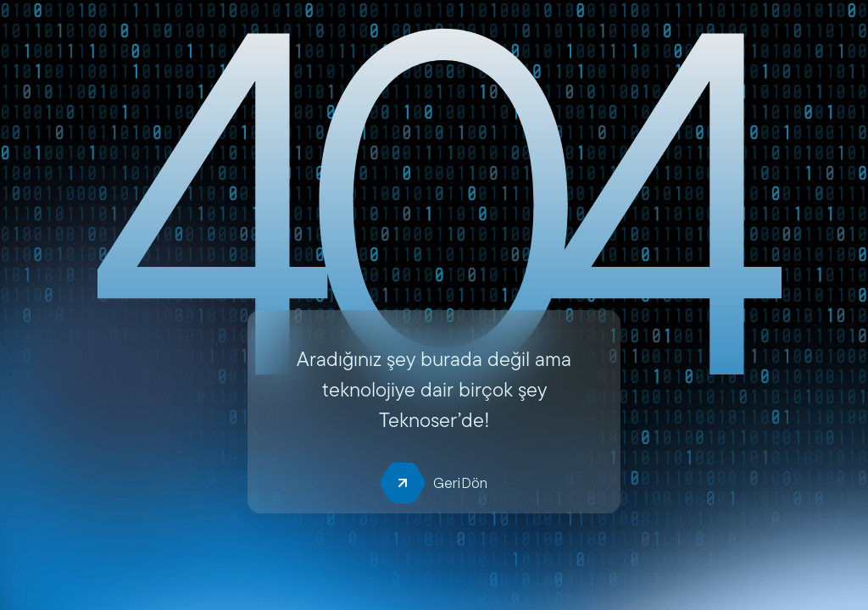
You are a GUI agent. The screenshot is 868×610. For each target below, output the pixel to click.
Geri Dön (434, 483)
